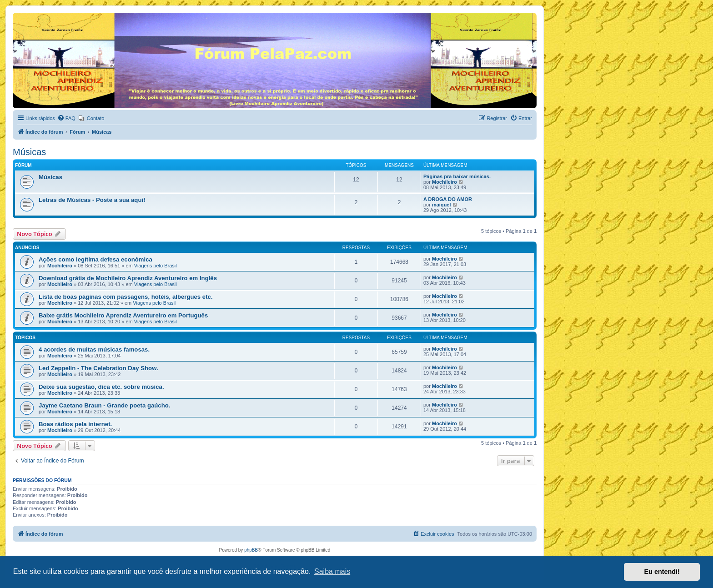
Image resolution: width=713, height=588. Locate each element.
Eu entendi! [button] (662, 572)
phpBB (251, 550)
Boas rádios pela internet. (75, 424)
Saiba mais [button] (332, 571)
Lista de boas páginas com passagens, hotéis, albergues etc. (126, 297)
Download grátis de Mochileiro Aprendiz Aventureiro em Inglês (128, 278)
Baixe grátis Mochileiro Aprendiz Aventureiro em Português (123, 315)
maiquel (442, 205)
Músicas (29, 152)
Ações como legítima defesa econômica (95, 259)
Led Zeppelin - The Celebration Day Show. (98, 368)
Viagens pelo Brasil (156, 266)
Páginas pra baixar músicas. (457, 176)
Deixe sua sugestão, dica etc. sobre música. (101, 387)
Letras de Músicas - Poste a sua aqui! (92, 200)
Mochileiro (444, 182)
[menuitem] (66, 118)
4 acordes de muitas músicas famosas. (94, 349)
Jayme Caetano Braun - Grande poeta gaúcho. (104, 405)
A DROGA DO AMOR (448, 199)
